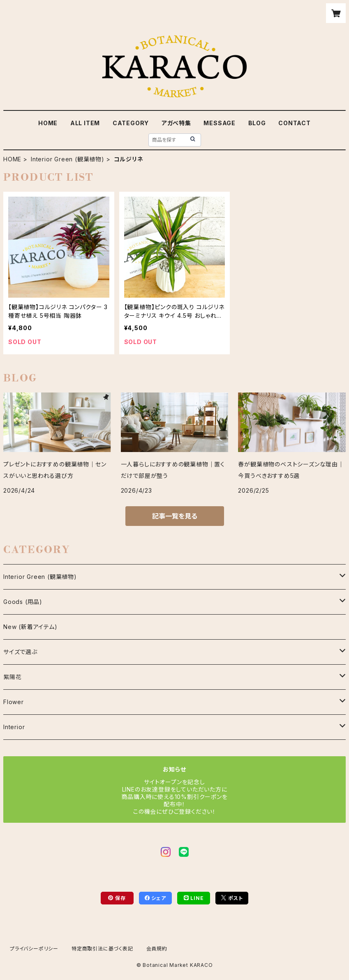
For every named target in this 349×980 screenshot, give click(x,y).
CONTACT (295, 123)
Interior (14, 727)
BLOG (257, 123)
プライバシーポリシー (34, 949)
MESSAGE (220, 123)
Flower (14, 702)
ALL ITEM (85, 123)
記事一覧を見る (175, 516)
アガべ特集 (176, 123)
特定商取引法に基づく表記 (102, 949)
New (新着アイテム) (30, 627)
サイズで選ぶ (20, 652)
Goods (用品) (23, 602)
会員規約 (157, 949)
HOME (48, 123)
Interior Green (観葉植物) (68, 159)
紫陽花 (12, 677)
